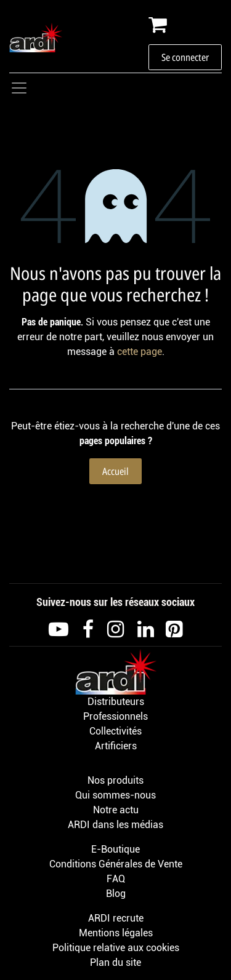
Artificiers (116, 746)
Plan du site (115, 962)
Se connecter (185, 57)
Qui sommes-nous (115, 795)
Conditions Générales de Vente (116, 864)
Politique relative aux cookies (116, 948)
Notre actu (116, 810)
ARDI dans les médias (115, 825)
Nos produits (115, 780)
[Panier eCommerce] (185, 25)
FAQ (116, 879)
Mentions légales (116, 933)
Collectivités (115, 731)
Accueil (115, 471)
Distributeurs (116, 702)
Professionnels (115, 716)
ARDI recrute (116, 918)
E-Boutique (115, 849)
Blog (116, 894)
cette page (140, 352)
